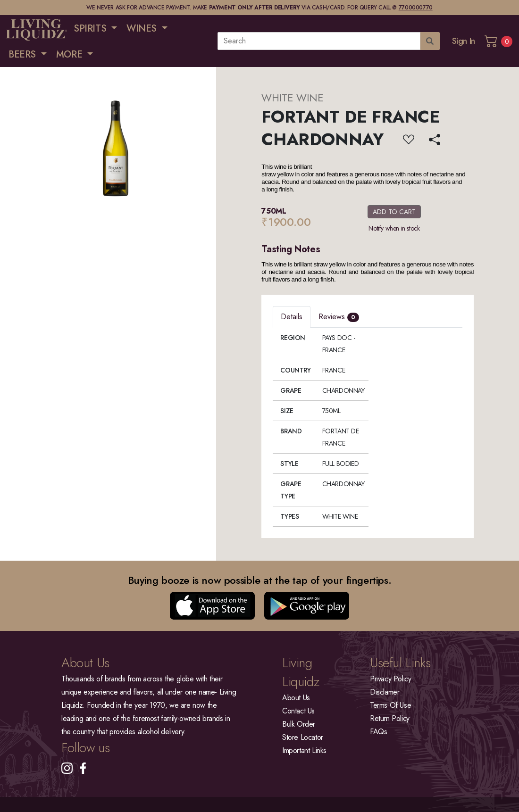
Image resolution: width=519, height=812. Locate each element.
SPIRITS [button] (91, 29)
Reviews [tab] (339, 317)
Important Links (304, 750)
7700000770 (416, 8)
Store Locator (303, 737)
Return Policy (390, 718)
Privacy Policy (390, 679)
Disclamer (385, 692)
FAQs (378, 732)
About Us (296, 698)
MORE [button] (71, 54)
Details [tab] (292, 317)
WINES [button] (143, 29)
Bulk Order (299, 724)
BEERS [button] (24, 54)
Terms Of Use (390, 705)
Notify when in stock (394, 228)
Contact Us (298, 711)
